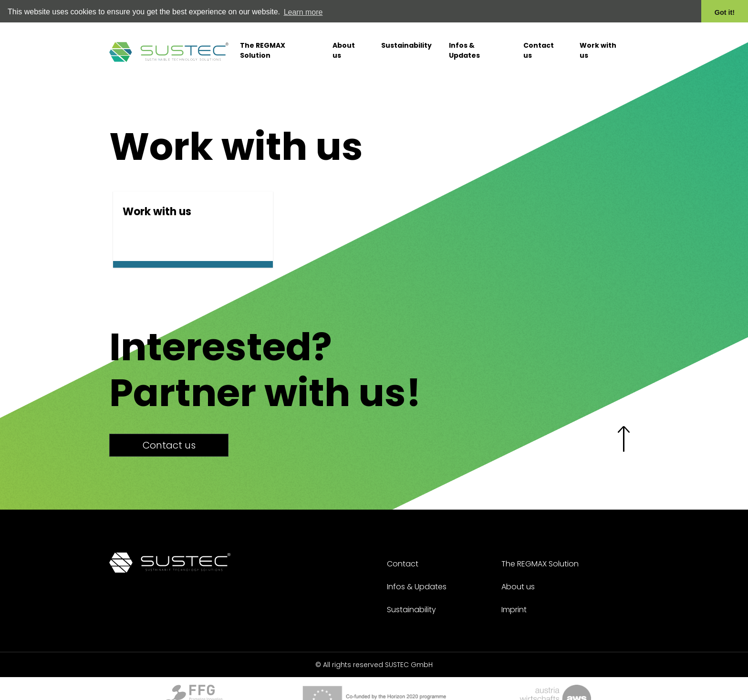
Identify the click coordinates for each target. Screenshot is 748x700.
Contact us (539, 46)
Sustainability (406, 41)
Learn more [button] (303, 12)
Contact (403, 563)
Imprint (514, 609)
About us (344, 46)
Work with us (598, 46)
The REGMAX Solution (263, 46)
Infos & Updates (464, 46)
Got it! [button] (725, 12)
